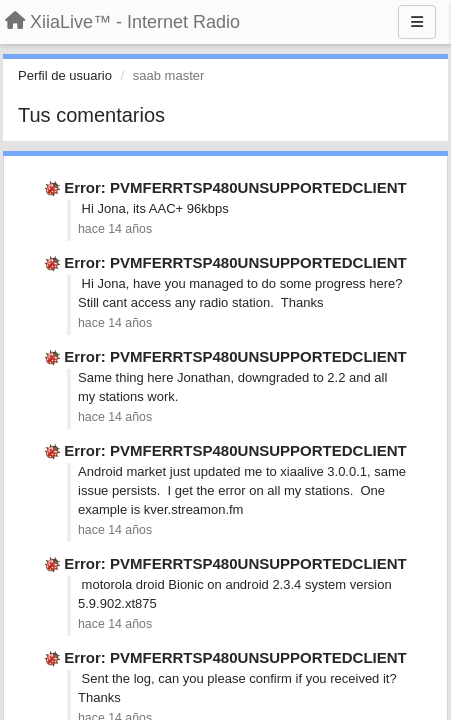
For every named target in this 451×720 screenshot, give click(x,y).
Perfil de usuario (65, 75)
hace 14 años (115, 229)
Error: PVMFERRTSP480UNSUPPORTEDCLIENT (235, 187)
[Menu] (417, 22)
